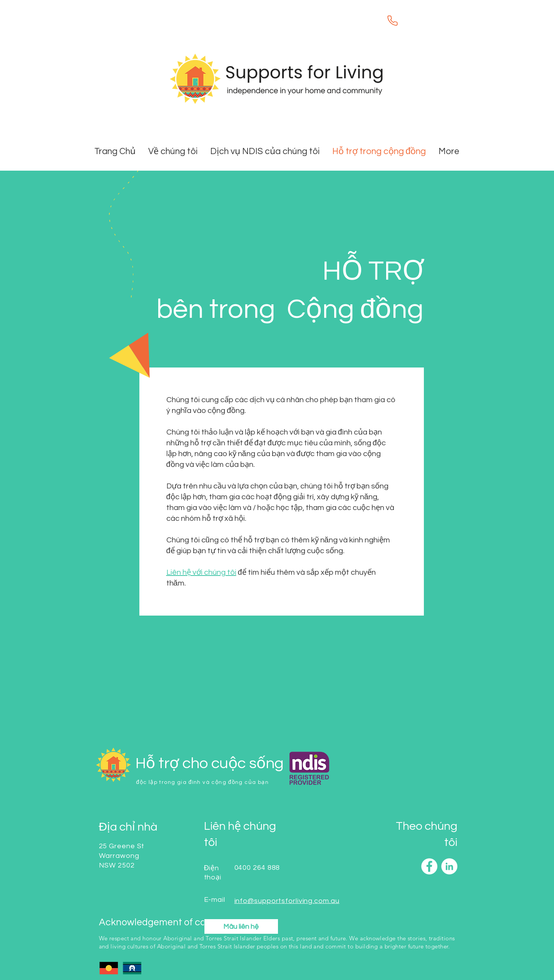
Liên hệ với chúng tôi (201, 572)
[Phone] (393, 20)
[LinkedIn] (449, 866)
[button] (265, 151)
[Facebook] (429, 866)
